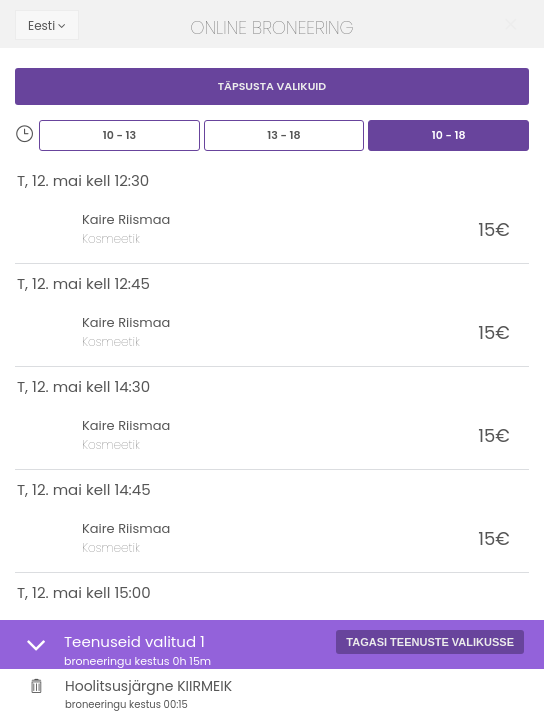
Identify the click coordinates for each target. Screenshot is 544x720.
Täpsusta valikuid (272, 86)
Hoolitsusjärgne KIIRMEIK (294, 694)
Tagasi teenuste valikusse (430, 642)
